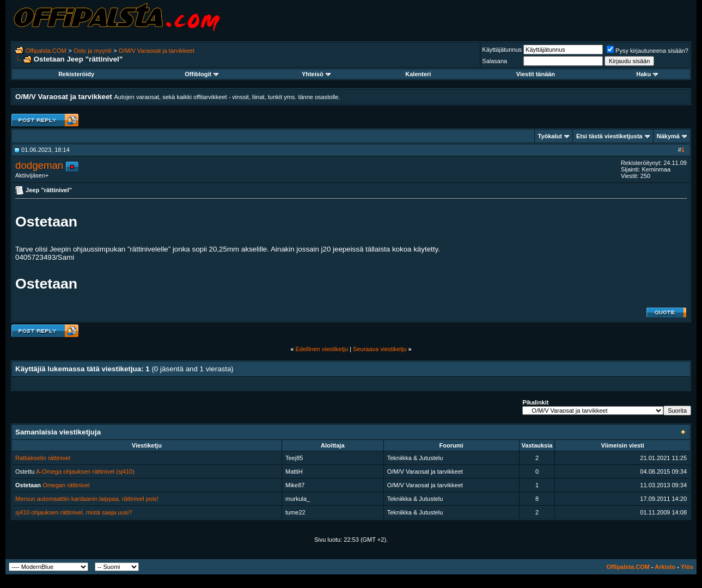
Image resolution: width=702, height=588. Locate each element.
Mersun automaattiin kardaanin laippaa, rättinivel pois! (87, 499)
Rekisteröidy (76, 74)
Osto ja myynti (93, 51)
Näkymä (668, 136)
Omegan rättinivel (66, 485)
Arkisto (665, 567)
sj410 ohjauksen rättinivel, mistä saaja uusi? (74, 512)
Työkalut (550, 136)
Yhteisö (316, 74)
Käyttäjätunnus (502, 50)
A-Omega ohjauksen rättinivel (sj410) (85, 471)
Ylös (687, 567)
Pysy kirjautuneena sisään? (648, 51)
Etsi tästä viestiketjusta (609, 136)
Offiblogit (202, 74)
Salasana (495, 61)
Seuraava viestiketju (380, 349)
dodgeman (39, 165)
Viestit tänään (536, 74)
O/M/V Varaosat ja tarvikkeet (157, 51)
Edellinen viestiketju (322, 349)
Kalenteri (418, 74)
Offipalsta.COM (46, 51)
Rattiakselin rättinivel (43, 458)
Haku (647, 74)
